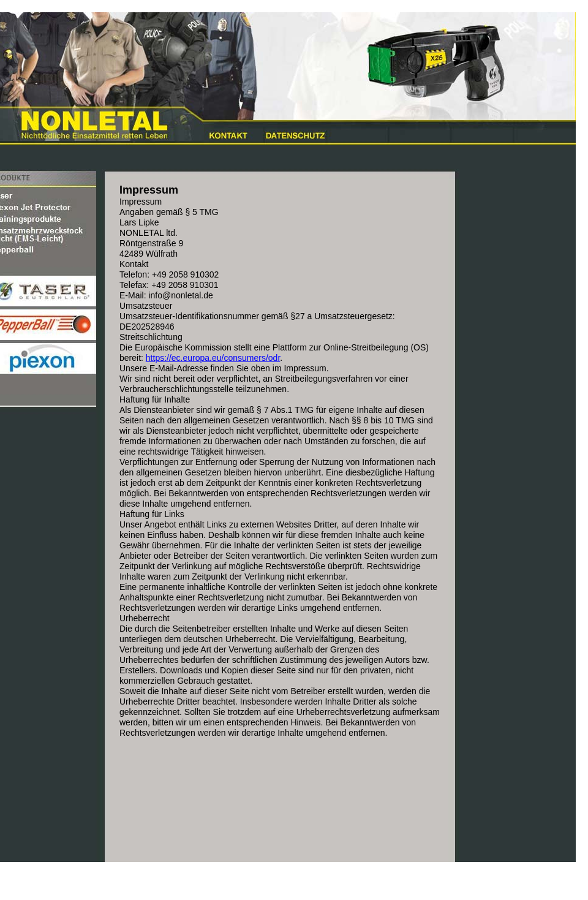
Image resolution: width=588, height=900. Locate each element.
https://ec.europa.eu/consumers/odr (213, 358)
